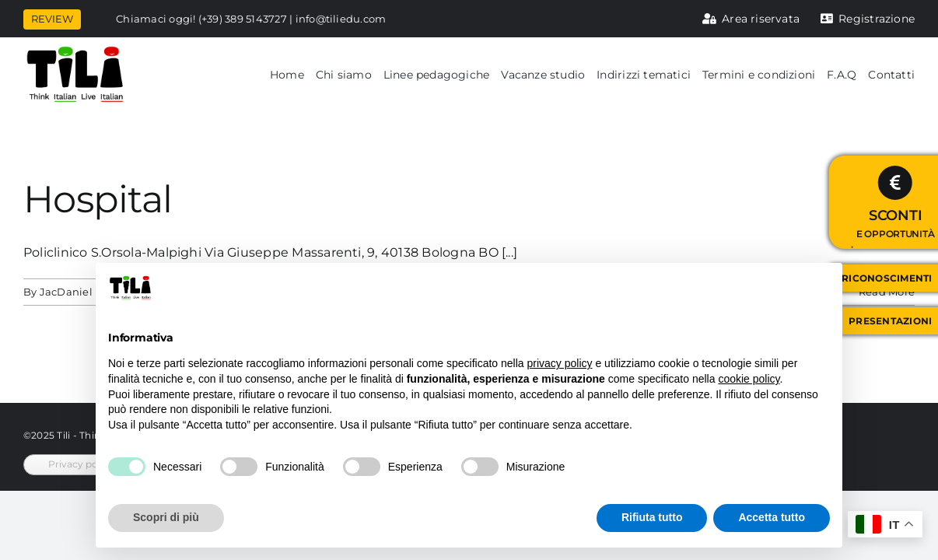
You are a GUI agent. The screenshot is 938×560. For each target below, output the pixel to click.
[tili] (75, 51)
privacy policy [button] (560, 363)
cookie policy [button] (749, 379)
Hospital (98, 199)
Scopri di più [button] (166, 517)
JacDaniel (66, 292)
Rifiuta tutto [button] (652, 517)
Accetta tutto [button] (772, 517)
